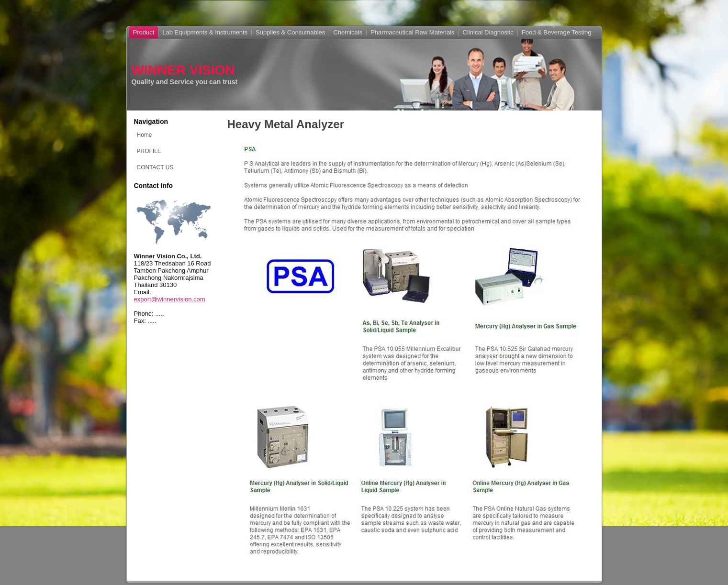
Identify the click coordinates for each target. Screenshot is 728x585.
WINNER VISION (183, 70)
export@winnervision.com (170, 299)
